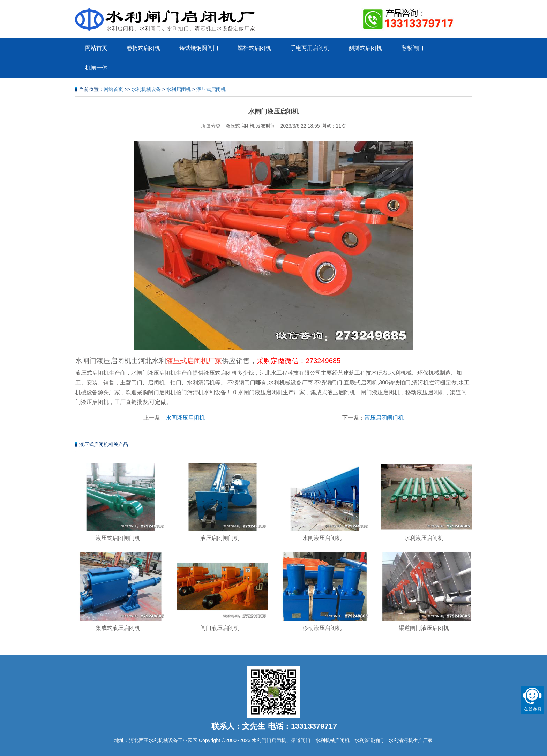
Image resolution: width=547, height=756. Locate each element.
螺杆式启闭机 (254, 48)
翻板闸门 (412, 48)
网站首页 (96, 48)
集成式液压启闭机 (118, 628)
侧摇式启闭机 (365, 48)
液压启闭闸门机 (384, 418)
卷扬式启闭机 (143, 48)
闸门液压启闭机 (220, 628)
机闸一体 (96, 68)
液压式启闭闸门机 (118, 538)
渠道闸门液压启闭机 (424, 628)
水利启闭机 (179, 89)
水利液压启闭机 (424, 538)
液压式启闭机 (211, 89)
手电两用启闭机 (310, 48)
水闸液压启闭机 (185, 418)
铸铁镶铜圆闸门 (199, 48)
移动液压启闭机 (322, 628)
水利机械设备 (146, 89)
